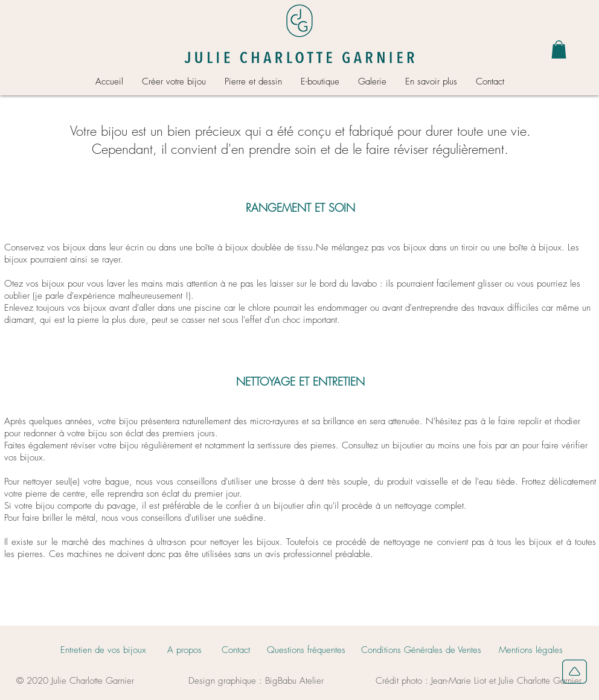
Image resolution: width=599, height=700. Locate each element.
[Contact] (236, 650)
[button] (559, 49)
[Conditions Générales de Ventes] (421, 650)
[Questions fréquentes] (306, 650)
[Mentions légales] (530, 650)
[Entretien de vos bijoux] (103, 650)
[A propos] (184, 650)
